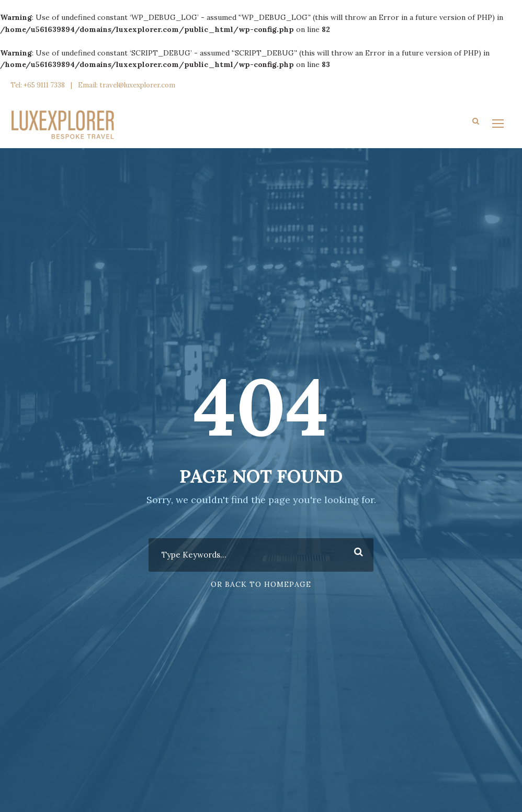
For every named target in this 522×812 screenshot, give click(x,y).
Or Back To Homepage (261, 584)
